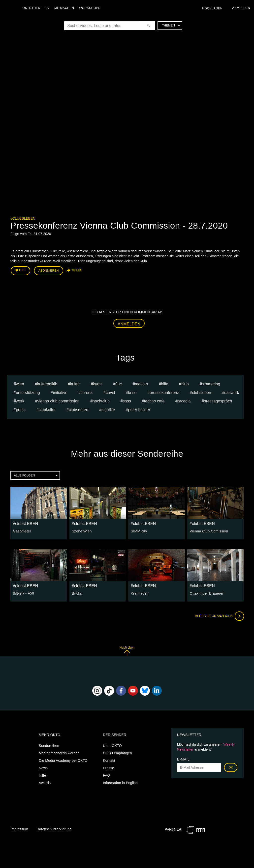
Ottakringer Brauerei (206, 593)
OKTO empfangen (117, 753)
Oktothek (32, 8)
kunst (98, 383)
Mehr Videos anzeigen (219, 616)
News (43, 768)
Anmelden (129, 324)
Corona (86, 392)
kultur (75, 383)
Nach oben (127, 650)
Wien (20, 383)
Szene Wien (82, 531)
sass (127, 401)
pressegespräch (218, 401)
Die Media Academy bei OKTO (63, 760)
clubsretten (78, 409)
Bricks (77, 593)
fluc (119, 383)
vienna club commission (59, 401)
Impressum (19, 829)
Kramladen (139, 593)
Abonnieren (49, 270)
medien (141, 383)
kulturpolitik (47, 383)
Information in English (120, 783)
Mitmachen (65, 8)
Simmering (211, 383)
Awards (45, 783)
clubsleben (202, 392)
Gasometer (22, 531)
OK (231, 767)
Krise (132, 392)
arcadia (184, 401)
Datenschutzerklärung (54, 829)
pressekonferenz (164, 392)
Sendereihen (49, 745)
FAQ (107, 775)
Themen (171, 26)
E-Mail (183, 759)
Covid (110, 392)
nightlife (108, 409)
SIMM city (139, 531)
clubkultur (47, 409)
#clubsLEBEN (23, 218)
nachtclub (101, 401)
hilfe (165, 383)
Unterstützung (28, 392)
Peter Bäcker (139, 409)
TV (48, 8)
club (185, 383)
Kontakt (109, 760)
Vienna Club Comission (208, 531)
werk (20, 401)
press (21, 409)
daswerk (232, 392)
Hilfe (42, 775)
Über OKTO (112, 745)
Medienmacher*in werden (59, 753)
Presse (109, 768)
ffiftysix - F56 (23, 593)
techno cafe (154, 401)
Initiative (60, 392)
